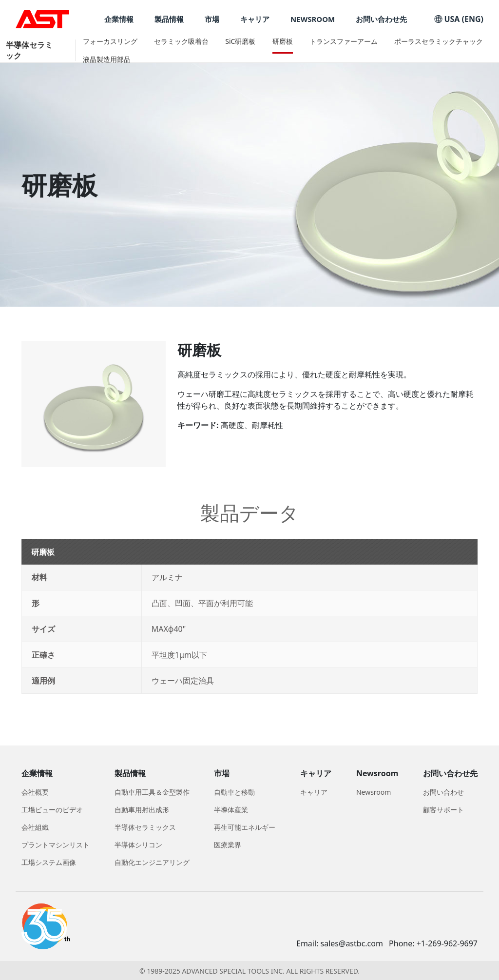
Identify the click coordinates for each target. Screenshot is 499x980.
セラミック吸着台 (181, 41)
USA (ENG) (459, 19)
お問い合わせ (443, 792)
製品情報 (169, 19)
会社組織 (35, 827)
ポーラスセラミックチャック (439, 41)
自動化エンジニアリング (152, 862)
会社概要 (35, 792)
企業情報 (119, 19)
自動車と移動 (234, 792)
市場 (212, 19)
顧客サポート (443, 810)
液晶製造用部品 (107, 59)
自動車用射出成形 (142, 810)
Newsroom (374, 792)
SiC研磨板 (240, 41)
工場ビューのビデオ (52, 810)
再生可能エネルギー (245, 827)
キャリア (255, 19)
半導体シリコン (138, 845)
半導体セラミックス (145, 827)
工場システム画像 (49, 862)
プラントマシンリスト (56, 845)
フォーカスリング (110, 41)
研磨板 (283, 41)
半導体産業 (231, 810)
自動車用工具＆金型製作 (152, 792)
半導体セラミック (29, 50)
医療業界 (228, 845)
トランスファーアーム (344, 41)
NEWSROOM (313, 19)
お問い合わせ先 (381, 19)
